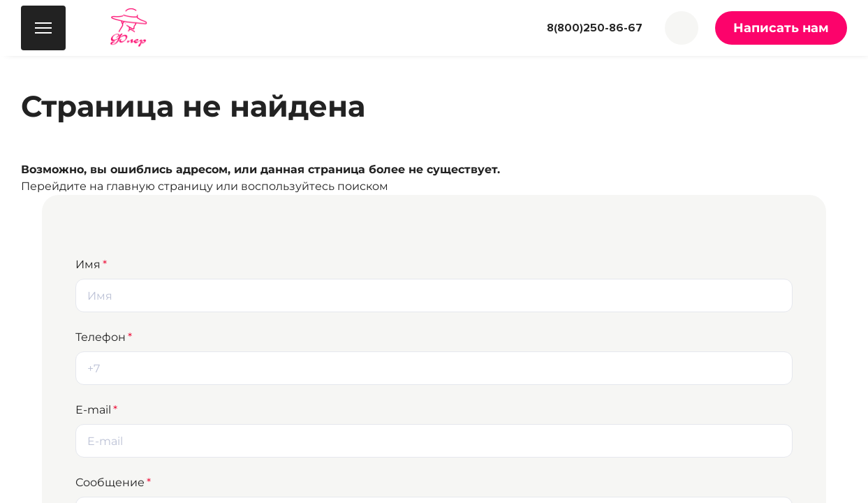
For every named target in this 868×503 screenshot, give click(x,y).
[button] (682, 28)
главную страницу (160, 186)
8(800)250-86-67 (595, 28)
